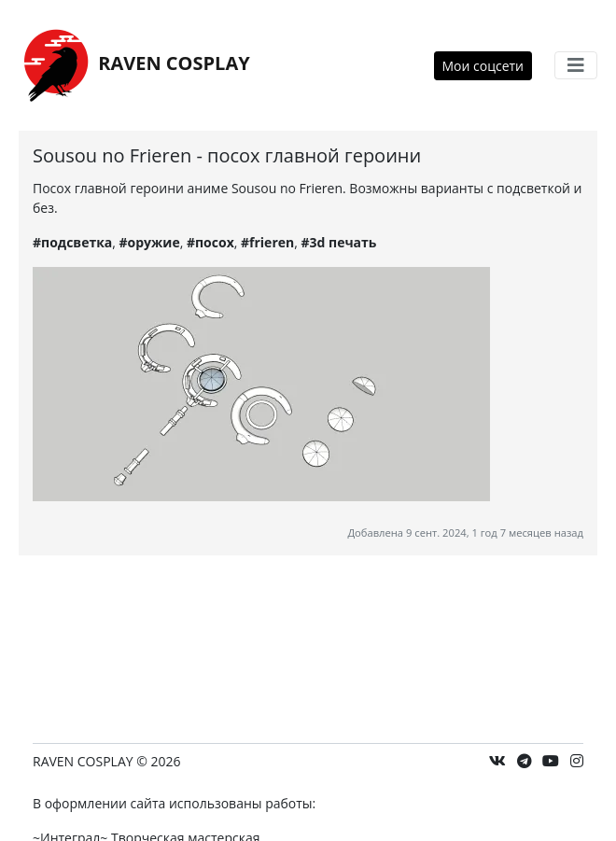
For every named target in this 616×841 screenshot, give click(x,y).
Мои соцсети (483, 66)
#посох (210, 242)
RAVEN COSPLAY (134, 65)
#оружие (150, 242)
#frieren (267, 242)
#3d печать (338, 242)
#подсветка (72, 242)
